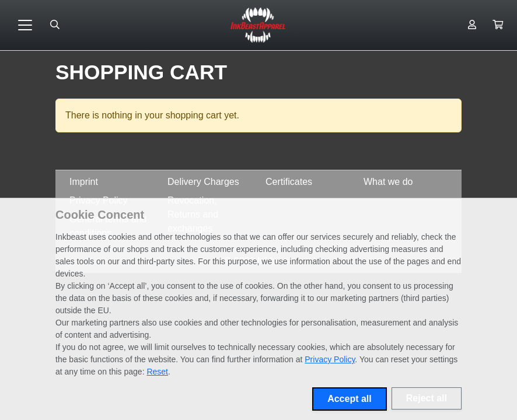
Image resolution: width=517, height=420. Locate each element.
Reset (157, 372)
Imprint (84, 182)
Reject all (427, 398)
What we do (388, 182)
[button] (498, 25)
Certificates (289, 182)
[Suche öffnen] (55, 25)
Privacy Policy (330, 359)
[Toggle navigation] (25, 25)
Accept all (350, 399)
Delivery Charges (203, 182)
